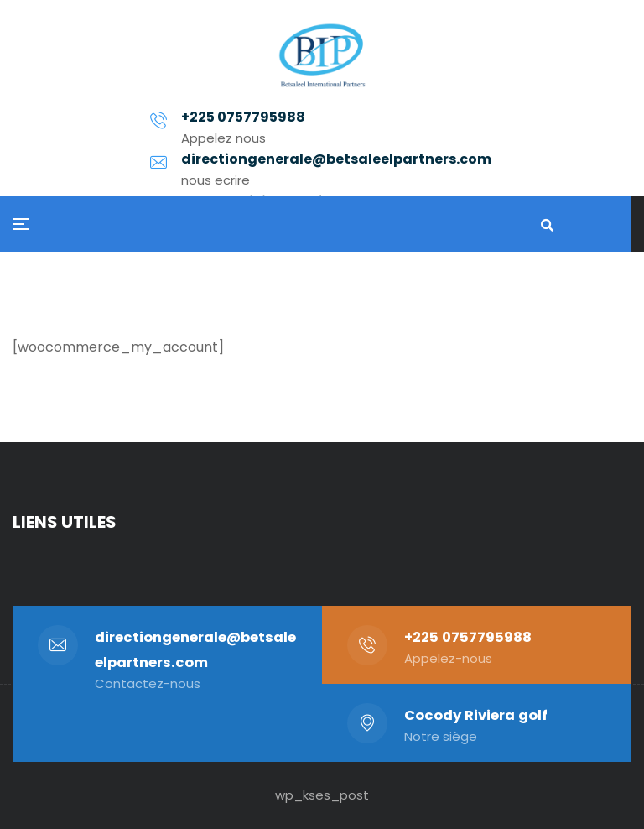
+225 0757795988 (468, 637)
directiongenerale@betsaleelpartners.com (351, 150)
